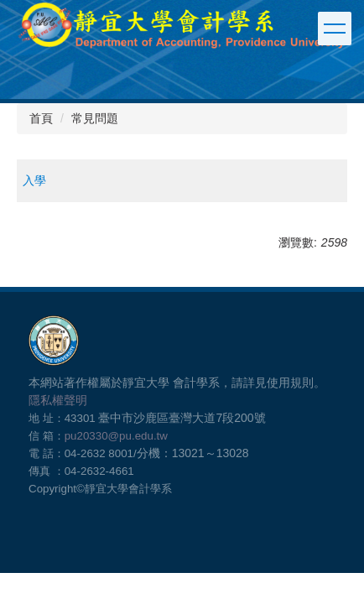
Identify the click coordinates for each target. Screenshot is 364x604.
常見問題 (95, 118)
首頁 (41, 118)
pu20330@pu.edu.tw (116, 436)
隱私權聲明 (58, 400)
